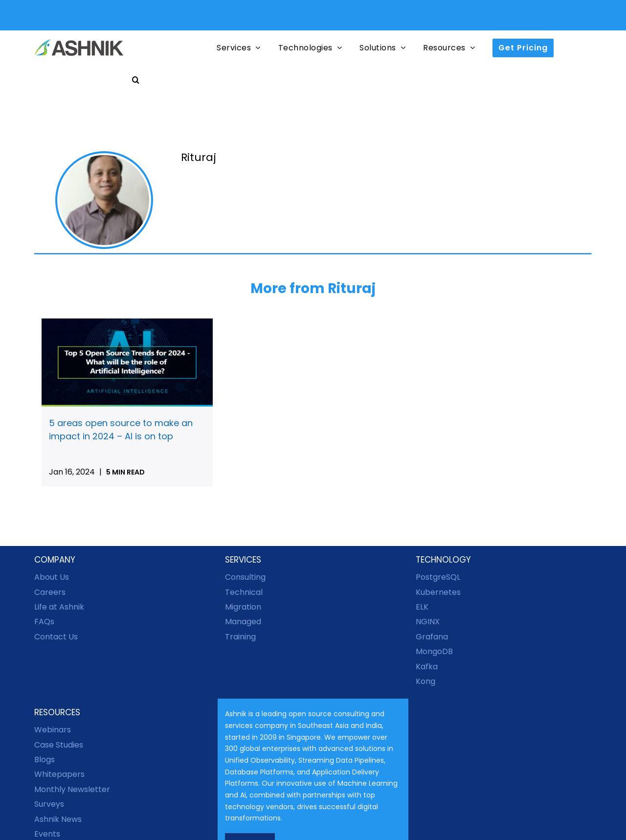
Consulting (245, 577)
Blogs (45, 760)
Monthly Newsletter (72, 789)
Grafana (432, 637)
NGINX (428, 622)
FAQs (44, 622)
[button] (136, 79)
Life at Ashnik (59, 607)
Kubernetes (438, 592)
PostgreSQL (438, 577)
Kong (425, 681)
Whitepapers (59, 774)
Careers (50, 592)
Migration (243, 607)
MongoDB (434, 651)
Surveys (49, 804)
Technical (244, 592)
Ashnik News (58, 819)
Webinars (53, 730)
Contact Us (56, 637)
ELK (422, 607)
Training (240, 637)
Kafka (427, 667)
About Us (52, 577)
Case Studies (59, 745)
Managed (243, 622)
